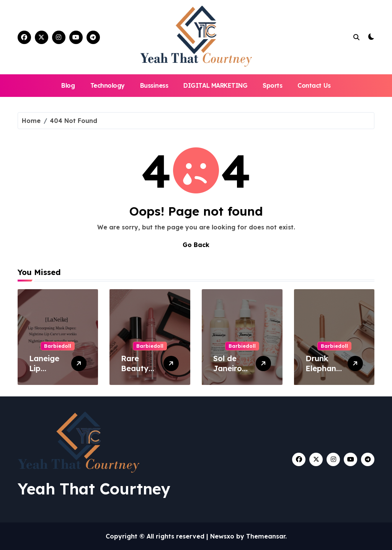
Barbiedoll (58, 346)
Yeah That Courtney (94, 489)
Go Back (196, 245)
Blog (68, 85)
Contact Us (314, 85)
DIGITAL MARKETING (215, 85)
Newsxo (222, 536)
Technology (108, 85)
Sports (272, 85)
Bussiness (154, 85)
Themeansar (266, 536)
